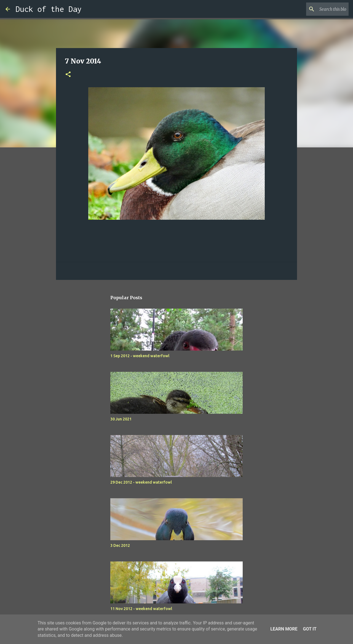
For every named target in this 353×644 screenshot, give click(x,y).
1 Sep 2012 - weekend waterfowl (140, 356)
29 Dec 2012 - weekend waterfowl (141, 482)
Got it (310, 629)
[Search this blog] (320, 9)
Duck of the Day (49, 9)
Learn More (284, 629)
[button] (68, 75)
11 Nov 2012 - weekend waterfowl (141, 609)
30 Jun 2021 (121, 419)
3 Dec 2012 (120, 545)
